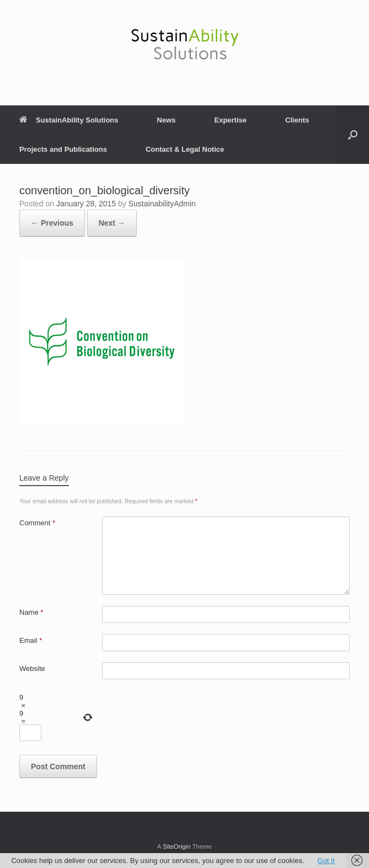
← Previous (52, 223)
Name (31, 612)
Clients (297, 120)
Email (31, 640)
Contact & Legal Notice (185, 149)
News (167, 120)
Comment (37, 523)
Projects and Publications (63, 149)
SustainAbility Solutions (69, 120)
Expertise (230, 120)
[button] (353, 135)
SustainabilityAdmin (162, 204)
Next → (112, 223)
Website (32, 669)
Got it (326, 861)
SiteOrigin (177, 846)
